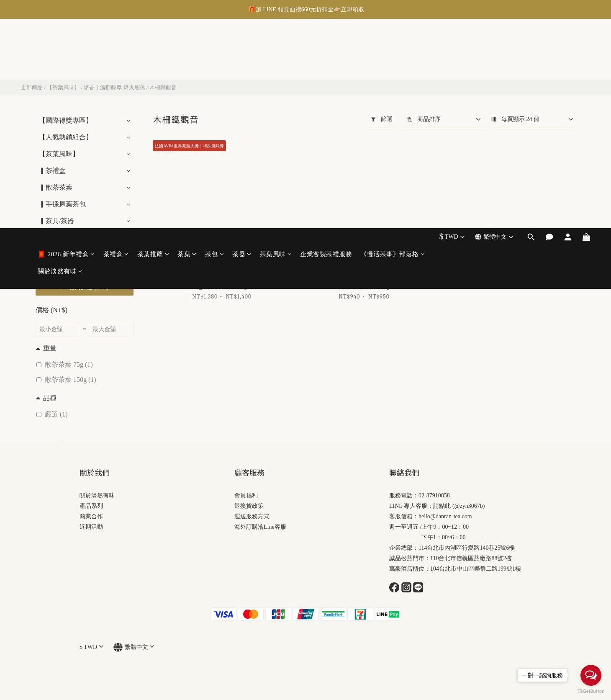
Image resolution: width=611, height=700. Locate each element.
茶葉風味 (276, 45)
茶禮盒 (116, 45)
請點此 (442, 506)
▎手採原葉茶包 (62, 204)
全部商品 (32, 87)
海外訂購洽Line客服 (260, 527)
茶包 (215, 45)
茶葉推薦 (153, 45)
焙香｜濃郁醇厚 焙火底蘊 (114, 87)
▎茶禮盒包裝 (59, 254)
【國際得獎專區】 (66, 120)
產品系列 (91, 506)
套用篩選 (84, 287)
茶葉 (187, 45)
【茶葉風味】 (63, 87)
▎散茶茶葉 (56, 187)
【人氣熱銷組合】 (66, 137)
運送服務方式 (252, 516)
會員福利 (246, 495)
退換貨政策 (249, 506)
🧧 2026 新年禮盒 (66, 45)
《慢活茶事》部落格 (393, 45)
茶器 (242, 45)
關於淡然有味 (60, 62)
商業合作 (91, 516)
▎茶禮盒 (52, 171)
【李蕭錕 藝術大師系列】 (77, 238)
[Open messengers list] (591, 675)
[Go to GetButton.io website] (591, 691)
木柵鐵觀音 (163, 87)
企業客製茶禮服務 (326, 45)
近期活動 (91, 527)
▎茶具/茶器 (56, 221)
